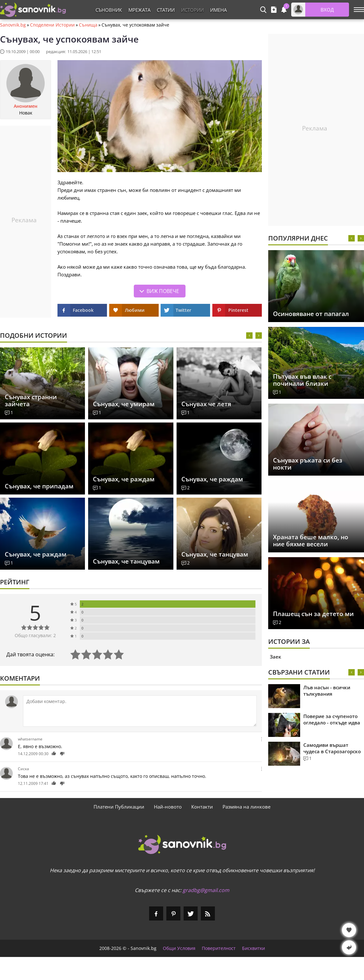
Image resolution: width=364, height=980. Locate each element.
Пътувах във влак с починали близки (302, 380)
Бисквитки (254, 948)
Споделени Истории (52, 25)
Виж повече (163, 291)
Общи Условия (179, 948)
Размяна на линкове (246, 807)
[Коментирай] (140, 711)
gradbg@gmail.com (206, 890)
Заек (276, 657)
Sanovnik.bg (13, 25)
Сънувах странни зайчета (31, 400)
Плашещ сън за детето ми (313, 614)
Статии (166, 10)
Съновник (109, 10)
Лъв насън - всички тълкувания (327, 691)
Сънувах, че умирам (124, 404)
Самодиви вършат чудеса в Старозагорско (332, 748)
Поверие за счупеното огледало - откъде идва (332, 719)
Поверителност (219, 948)
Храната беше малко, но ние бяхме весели (311, 541)
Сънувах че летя (206, 404)
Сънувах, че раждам (124, 479)
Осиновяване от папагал (311, 314)
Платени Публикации (119, 807)
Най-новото (168, 807)
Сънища (88, 25)
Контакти (202, 807)
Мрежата (139, 10)
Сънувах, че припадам (39, 486)
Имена (218, 10)
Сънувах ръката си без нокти (308, 464)
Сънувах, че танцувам (126, 561)
